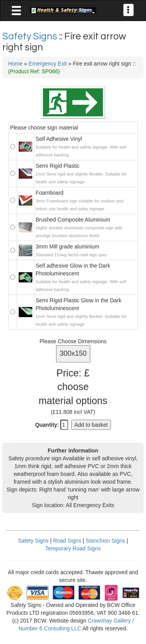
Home (15, 64)
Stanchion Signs (105, 541)
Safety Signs (31, 36)
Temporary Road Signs (73, 548)
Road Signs (67, 541)
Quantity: (47, 425)
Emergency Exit (48, 64)
